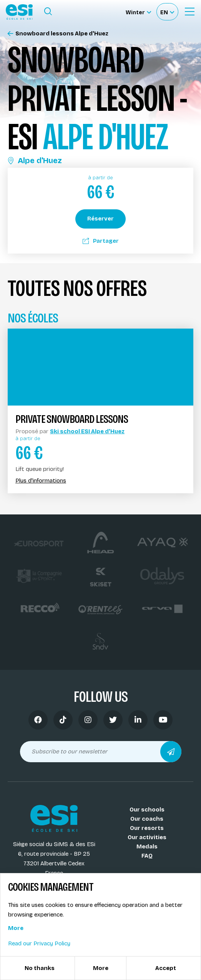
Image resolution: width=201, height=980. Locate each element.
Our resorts (147, 828)
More (16, 928)
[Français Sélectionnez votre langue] (167, 12)
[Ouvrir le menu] (189, 12)
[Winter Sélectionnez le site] (138, 12)
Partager (101, 241)
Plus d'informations (41, 481)
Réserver (100, 219)
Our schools (147, 810)
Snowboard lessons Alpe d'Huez (58, 34)
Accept (166, 968)
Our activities (147, 837)
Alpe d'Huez (35, 160)
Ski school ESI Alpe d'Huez (87, 431)
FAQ (147, 856)
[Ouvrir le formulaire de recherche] (48, 12)
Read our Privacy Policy (39, 943)
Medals (147, 846)
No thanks (40, 968)
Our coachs (147, 819)
